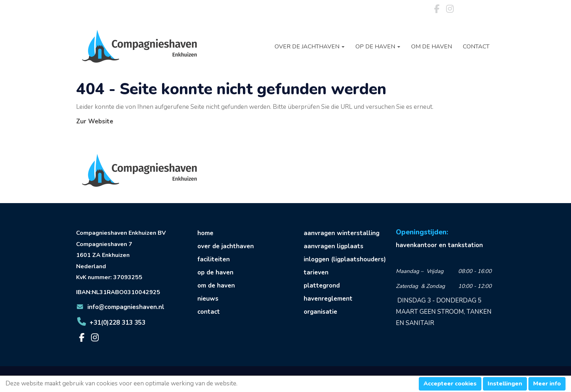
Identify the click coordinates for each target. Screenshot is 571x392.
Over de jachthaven (310, 47)
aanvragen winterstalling (342, 233)
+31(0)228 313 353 (111, 323)
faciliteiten (214, 259)
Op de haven (378, 47)
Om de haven (432, 47)
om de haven (216, 286)
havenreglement (328, 299)
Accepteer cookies (450, 384)
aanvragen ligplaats (334, 246)
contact (209, 312)
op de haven (215, 272)
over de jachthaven (226, 246)
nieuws (208, 299)
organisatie (320, 312)
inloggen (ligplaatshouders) (345, 259)
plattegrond (322, 286)
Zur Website (95, 121)
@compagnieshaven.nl (120, 307)
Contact (476, 47)
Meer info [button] (547, 384)
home (205, 233)
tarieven (316, 272)
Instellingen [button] (505, 384)
